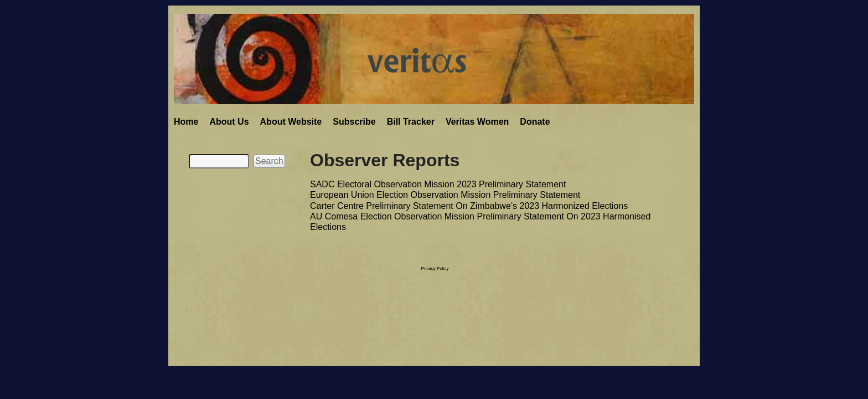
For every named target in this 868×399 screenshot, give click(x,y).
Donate (535, 122)
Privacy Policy (435, 268)
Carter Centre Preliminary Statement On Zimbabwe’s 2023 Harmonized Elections (469, 206)
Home (186, 122)
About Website (291, 122)
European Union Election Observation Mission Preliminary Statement (445, 195)
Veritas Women (477, 122)
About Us (229, 122)
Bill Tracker (411, 122)
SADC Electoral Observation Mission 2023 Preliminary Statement (438, 184)
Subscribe (354, 122)
